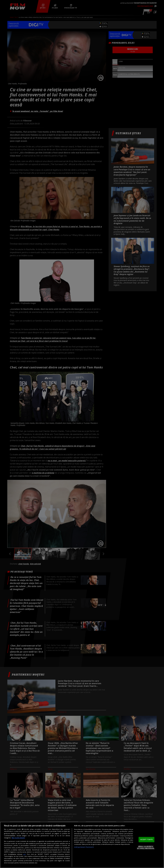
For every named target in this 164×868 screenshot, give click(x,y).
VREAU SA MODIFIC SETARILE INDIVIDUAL (146, 847)
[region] (82, 845)
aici (24, 854)
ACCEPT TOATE (147, 839)
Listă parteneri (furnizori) (84, 847)
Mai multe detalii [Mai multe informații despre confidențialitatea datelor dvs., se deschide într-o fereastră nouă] (18, 838)
